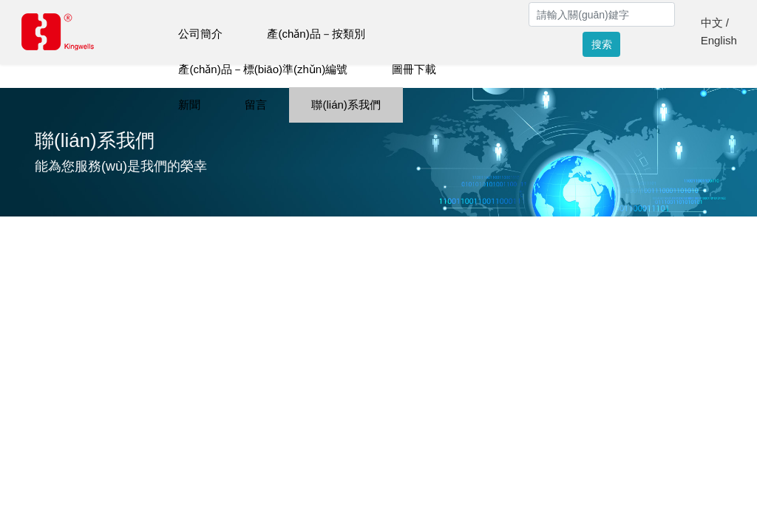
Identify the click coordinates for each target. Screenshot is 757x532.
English (719, 40)
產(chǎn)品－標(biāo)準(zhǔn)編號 (263, 69)
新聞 (189, 105)
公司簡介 (200, 34)
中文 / (715, 23)
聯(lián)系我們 (346, 105)
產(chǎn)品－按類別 (316, 34)
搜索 (602, 44)
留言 (256, 105)
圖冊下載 (414, 69)
